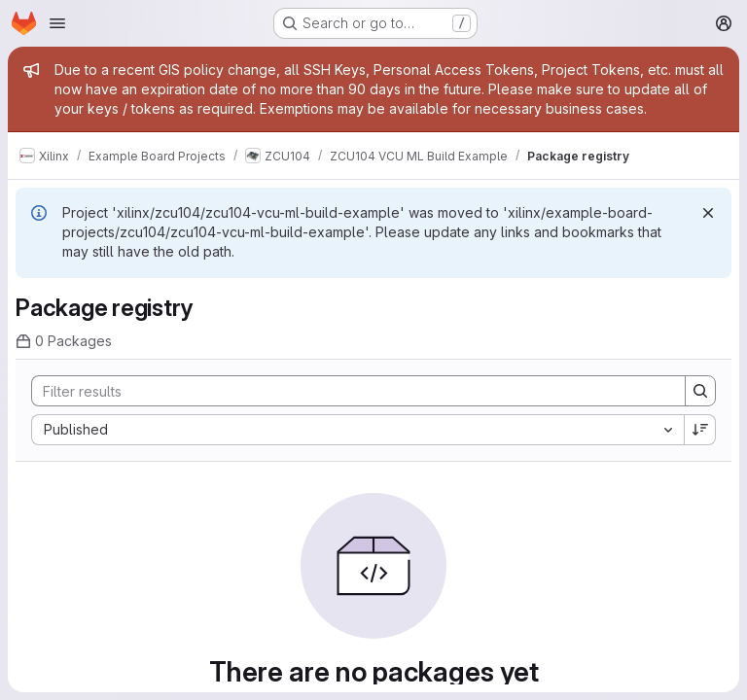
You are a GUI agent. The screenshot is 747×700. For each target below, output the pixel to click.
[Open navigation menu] (57, 23)
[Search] (349, 391)
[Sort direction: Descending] (700, 430)
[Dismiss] (708, 213)
